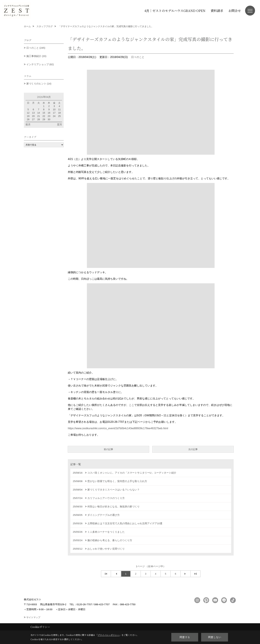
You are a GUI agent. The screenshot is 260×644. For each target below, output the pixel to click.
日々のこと (138, 57)
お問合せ (235, 11)
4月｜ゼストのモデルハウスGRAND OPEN (175, 11)
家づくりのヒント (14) (39, 84)
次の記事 (193, 449)
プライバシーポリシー (108, 635)
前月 (28, 124)
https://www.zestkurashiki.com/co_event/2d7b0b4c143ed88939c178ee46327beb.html (118, 428)
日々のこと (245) (36, 48)
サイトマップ (33, 617)
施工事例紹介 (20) (36, 56)
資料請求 (217, 11)
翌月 (60, 124)
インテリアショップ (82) (40, 64)
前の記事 (108, 449)
